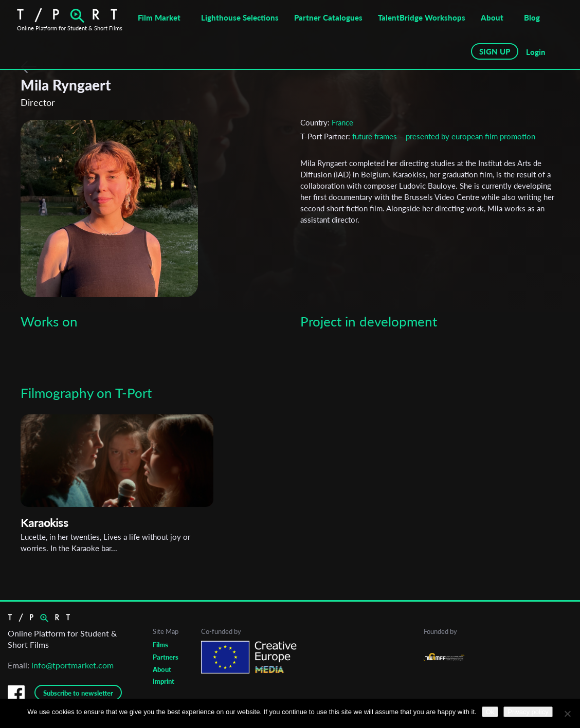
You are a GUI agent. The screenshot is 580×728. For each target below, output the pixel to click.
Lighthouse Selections (240, 17)
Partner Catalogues (328, 17)
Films (160, 645)
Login (536, 52)
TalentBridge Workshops (422, 17)
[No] (567, 714)
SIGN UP (495, 51)
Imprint (164, 681)
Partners (166, 657)
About (492, 17)
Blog (532, 17)
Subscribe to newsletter (78, 693)
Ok (490, 712)
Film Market (159, 17)
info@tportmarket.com (72, 665)
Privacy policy (528, 712)
